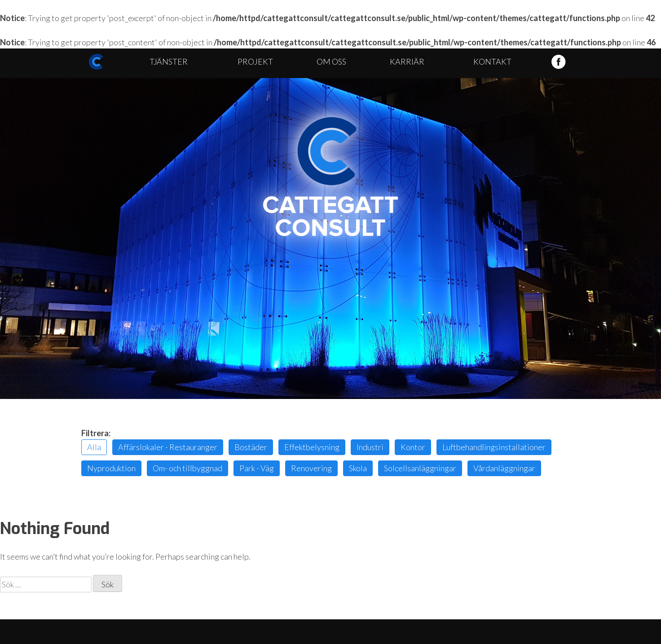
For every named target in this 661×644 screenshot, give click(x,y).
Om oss (331, 61)
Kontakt (492, 61)
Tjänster (169, 61)
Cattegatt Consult (330, 177)
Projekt (255, 61)
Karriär (407, 61)
